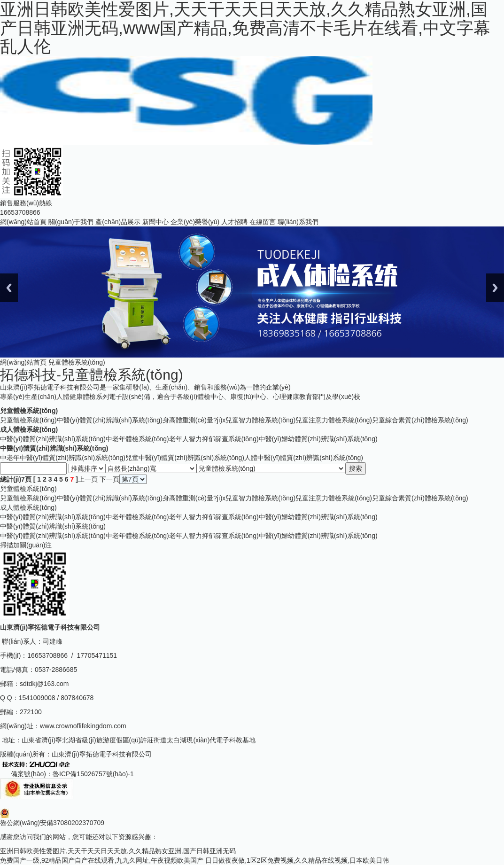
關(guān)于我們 (71, 222)
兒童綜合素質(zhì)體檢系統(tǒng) (420, 420)
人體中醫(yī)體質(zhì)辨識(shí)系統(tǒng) (304, 458)
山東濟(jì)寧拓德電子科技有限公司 (101, 754)
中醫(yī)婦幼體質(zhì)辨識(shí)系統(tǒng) (318, 439)
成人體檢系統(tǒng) (29, 429)
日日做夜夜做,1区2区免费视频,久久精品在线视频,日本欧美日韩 (297, 860)
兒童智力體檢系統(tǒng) (260, 420)
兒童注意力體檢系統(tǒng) (334, 420)
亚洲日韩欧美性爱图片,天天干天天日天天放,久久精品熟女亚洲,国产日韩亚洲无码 (118, 851)
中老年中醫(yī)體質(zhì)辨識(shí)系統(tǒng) (63, 458)
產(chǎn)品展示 (118, 222)
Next (495, 288)
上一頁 (88, 479)
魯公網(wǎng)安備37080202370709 (52, 823)
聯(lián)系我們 (298, 222)
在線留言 (263, 222)
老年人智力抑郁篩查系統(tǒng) (214, 439)
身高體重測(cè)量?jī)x (194, 420)
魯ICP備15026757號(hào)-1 (93, 774)
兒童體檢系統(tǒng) (29, 411)
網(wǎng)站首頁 (23, 222)
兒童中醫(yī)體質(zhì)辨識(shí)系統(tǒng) (185, 458)
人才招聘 (234, 222)
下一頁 (109, 479)
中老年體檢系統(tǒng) (137, 439)
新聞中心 (155, 222)
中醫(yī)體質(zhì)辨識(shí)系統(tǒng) (110, 420)
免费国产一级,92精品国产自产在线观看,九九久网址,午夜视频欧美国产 (102, 860)
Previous (9, 288)
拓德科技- (92, 375)
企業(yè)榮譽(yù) (195, 222)
